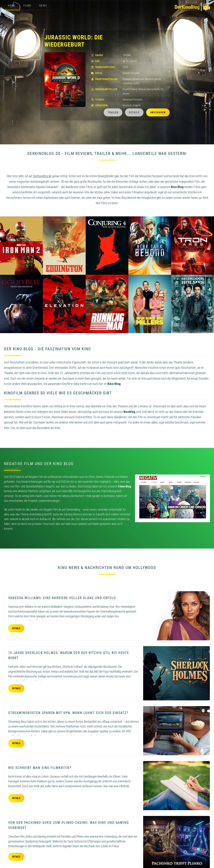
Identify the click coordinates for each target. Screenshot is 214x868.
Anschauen (158, 112)
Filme (27, 6)
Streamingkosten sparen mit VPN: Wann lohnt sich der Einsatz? (68, 713)
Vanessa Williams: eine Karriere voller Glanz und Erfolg (62, 598)
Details (134, 112)
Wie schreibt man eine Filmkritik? (40, 768)
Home (12, 6)
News (43, 6)
